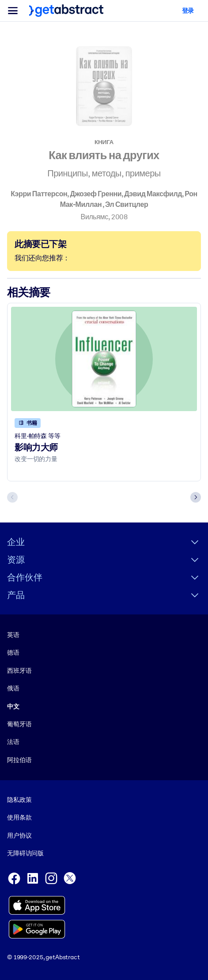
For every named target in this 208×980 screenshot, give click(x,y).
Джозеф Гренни (96, 194)
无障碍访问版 (25, 853)
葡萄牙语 (19, 724)
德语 (13, 652)
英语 (13, 634)
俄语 (13, 688)
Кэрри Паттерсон (39, 194)
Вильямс (95, 217)
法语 (13, 742)
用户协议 (19, 835)
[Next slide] (196, 497)
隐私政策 (19, 800)
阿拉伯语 (19, 759)
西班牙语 (19, 670)
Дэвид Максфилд (153, 194)
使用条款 (19, 817)
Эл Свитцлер (127, 204)
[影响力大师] (104, 359)
